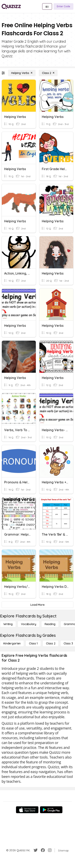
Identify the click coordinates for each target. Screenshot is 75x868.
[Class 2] (48, 73)
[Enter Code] (63, 6)
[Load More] (37, 605)
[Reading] (50, 624)
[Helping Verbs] (22, 73)
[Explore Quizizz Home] (11, 6)
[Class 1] (33, 643)
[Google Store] (51, 810)
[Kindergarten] (12, 643)
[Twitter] (36, 850)
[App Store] (27, 810)
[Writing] (8, 624)
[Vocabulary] (29, 624)
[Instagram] (50, 850)
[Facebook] (43, 850)
